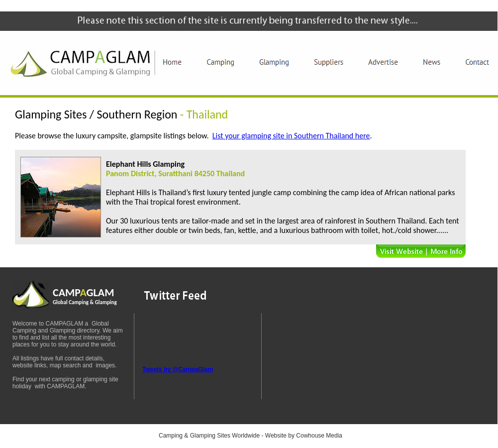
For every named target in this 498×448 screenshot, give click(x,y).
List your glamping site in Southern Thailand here (291, 136)
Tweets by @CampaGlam (178, 369)
